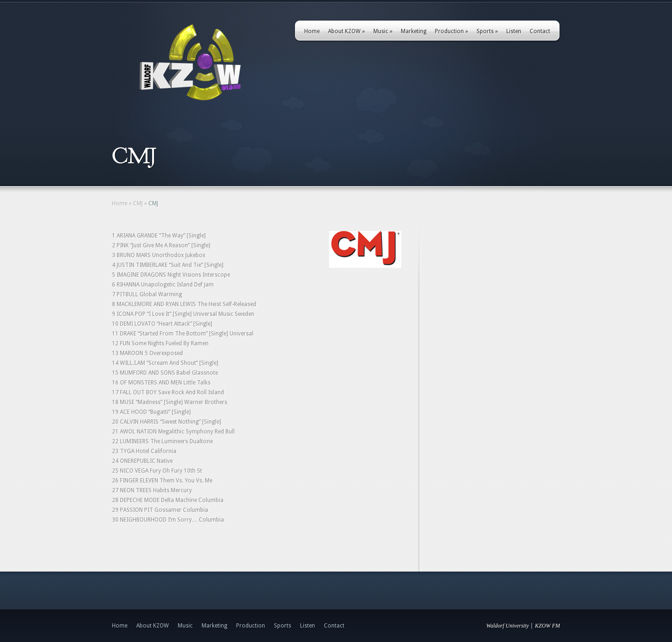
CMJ (138, 203)
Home (312, 31)
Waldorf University (507, 626)
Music (383, 31)
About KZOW (346, 31)
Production (451, 31)
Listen (514, 31)
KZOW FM (547, 626)
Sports (487, 31)
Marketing (414, 31)
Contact (540, 31)
